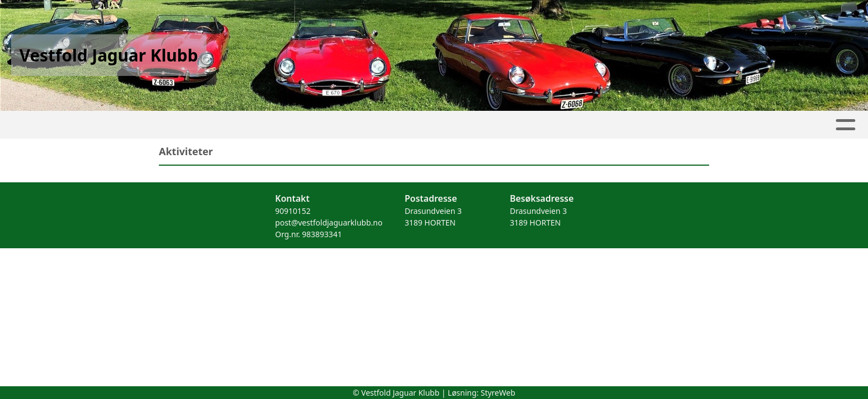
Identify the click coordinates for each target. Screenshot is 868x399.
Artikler (178, 125)
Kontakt (423, 125)
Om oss (358, 125)
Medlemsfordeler (508, 125)
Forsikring (722, 125)
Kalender (290, 125)
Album (229, 125)
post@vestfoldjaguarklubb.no (329, 222)
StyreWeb (498, 393)
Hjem (130, 125)
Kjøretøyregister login (624, 125)
